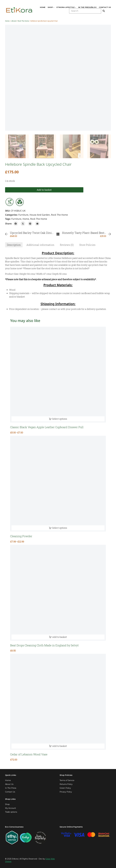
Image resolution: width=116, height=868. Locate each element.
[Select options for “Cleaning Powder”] (58, 528)
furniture (16, 219)
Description (14, 245)
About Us (9, 784)
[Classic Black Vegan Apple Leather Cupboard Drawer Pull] (58, 375)
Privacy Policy (66, 792)
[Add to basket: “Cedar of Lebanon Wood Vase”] (58, 746)
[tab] (14, 245)
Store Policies (87, 245)
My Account (10, 808)
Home (7, 21)
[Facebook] (16, 224)
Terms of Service (67, 780)
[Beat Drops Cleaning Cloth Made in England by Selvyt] (58, 593)
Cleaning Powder (21, 536)
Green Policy (65, 788)
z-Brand (14, 21)
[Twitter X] (23, 224)
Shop (7, 804)
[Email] (37, 224)
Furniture (23, 215)
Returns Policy (66, 784)
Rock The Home (23, 21)
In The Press (11, 788)
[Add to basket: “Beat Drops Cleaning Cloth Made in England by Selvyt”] (58, 637)
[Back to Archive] (58, 234)
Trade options (11, 812)
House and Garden (40, 215)
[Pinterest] (30, 224)
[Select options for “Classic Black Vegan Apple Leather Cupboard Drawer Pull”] (58, 419)
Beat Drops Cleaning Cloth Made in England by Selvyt (44, 645)
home (26, 219)
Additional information (40, 245)
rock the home (39, 219)
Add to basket (26, 190)
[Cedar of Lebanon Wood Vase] (58, 702)
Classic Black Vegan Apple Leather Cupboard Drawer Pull (47, 427)
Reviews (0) (67, 245)
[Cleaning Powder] (58, 484)
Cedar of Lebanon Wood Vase (29, 754)
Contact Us (10, 792)
